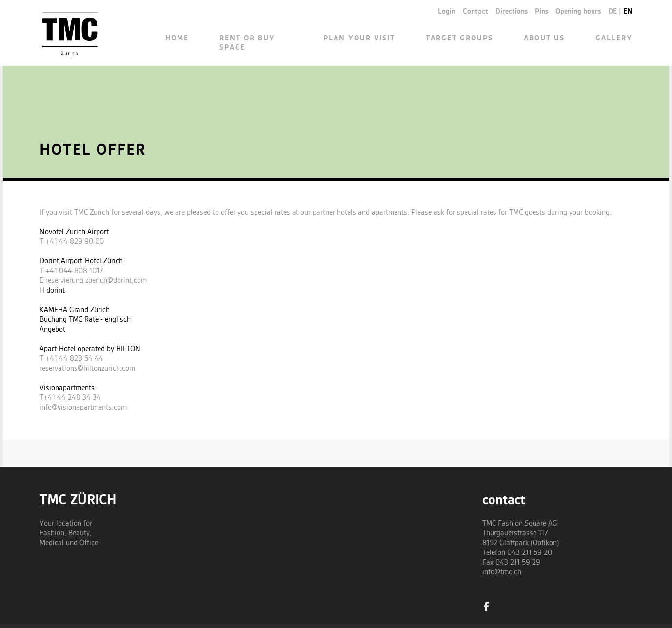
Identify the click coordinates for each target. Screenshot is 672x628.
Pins (542, 12)
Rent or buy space (247, 43)
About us (544, 39)
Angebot (52, 330)
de (613, 12)
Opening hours (578, 12)
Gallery (614, 39)
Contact (475, 12)
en (628, 12)
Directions (512, 12)
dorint (56, 291)
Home (177, 39)
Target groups (459, 39)
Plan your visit (359, 39)
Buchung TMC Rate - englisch (85, 320)
